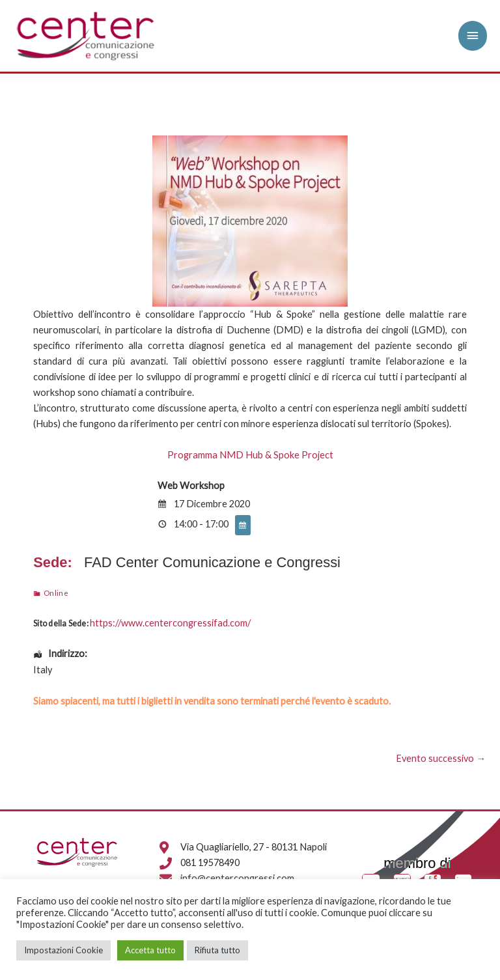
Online (56, 593)
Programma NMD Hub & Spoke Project (250, 455)
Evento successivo (441, 758)
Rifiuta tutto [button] (217, 950)
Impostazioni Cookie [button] (63, 950)
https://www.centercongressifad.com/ (170, 623)
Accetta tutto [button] (150, 950)
